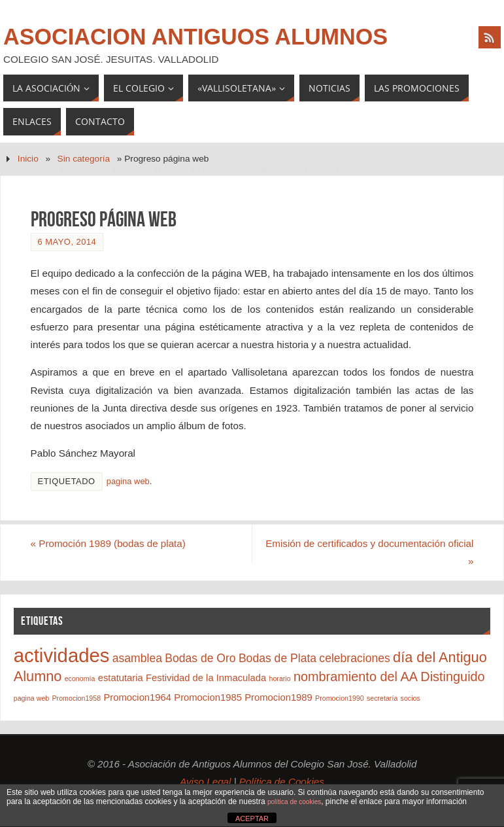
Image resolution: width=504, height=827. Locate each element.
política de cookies (294, 802)
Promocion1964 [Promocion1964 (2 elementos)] (137, 697)
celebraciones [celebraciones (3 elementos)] (354, 658)
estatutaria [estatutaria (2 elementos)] (121, 678)
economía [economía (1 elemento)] (80, 678)
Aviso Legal (205, 782)
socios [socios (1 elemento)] (411, 698)
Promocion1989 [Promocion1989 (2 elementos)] (278, 697)
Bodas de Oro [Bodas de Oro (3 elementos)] (200, 658)
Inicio (28, 159)
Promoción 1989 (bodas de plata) (108, 543)
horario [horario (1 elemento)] (279, 678)
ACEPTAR (252, 818)
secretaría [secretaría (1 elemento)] (382, 698)
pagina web (128, 481)
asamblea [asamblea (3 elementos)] (137, 658)
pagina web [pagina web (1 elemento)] (32, 698)
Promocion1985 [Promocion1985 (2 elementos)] (208, 697)
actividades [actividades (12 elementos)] (62, 655)
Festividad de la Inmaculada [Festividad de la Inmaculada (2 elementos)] (206, 678)
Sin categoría (84, 159)
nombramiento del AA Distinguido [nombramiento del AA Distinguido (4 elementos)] (389, 677)
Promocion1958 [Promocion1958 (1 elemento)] (77, 698)
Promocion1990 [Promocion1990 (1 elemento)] (340, 698)
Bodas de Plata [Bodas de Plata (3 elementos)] (277, 658)
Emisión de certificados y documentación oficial (369, 552)
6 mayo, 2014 (67, 242)
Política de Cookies (282, 782)
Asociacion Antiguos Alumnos (195, 37)
